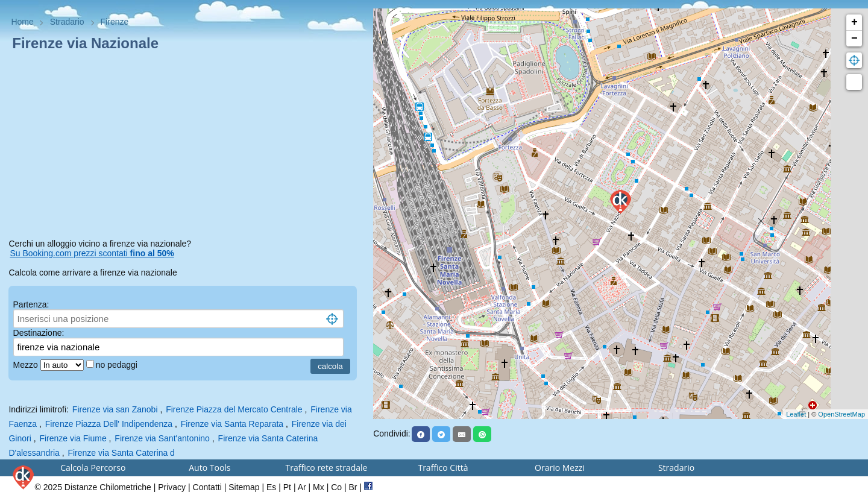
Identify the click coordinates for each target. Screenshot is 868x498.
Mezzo (27, 365)
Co (336, 487)
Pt (287, 487)
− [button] (854, 39)
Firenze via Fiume (73, 438)
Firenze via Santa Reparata (232, 424)
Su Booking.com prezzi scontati (92, 253)
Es (271, 487)
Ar (302, 487)
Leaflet (796, 414)
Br (353, 487)
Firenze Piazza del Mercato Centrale (234, 409)
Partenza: (31, 304)
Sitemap (244, 487)
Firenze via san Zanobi (115, 409)
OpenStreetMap (841, 414)
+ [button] (854, 22)
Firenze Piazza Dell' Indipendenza (109, 424)
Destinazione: (39, 333)
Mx (319, 487)
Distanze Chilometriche (108, 487)
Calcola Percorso (93, 468)
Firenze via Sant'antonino (162, 438)
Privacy (172, 487)
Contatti (207, 487)
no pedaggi (118, 365)
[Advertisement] (186, 147)
